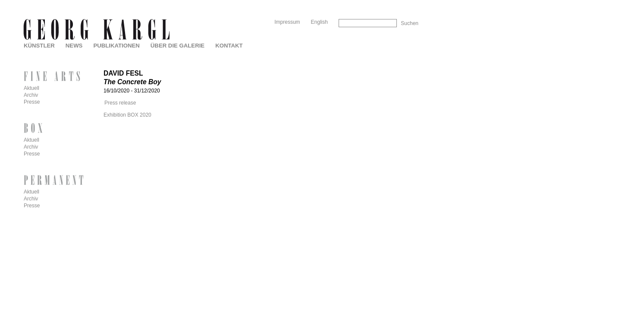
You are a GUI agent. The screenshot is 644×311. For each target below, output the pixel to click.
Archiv (31, 95)
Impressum (287, 22)
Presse (32, 102)
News (74, 46)
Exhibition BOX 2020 (127, 115)
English (319, 22)
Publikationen (116, 46)
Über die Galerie (177, 46)
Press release (120, 103)
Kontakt (229, 46)
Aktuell (31, 88)
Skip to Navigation (402, 3)
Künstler (39, 46)
